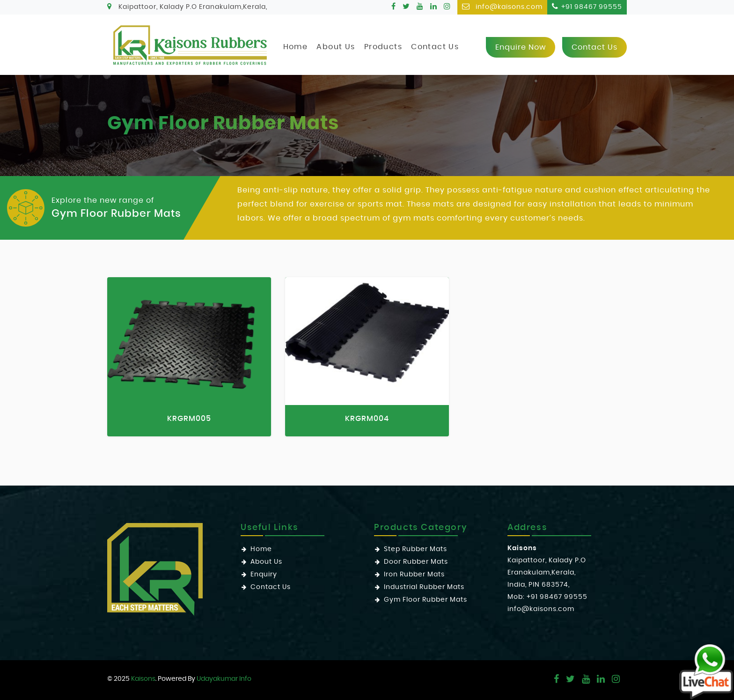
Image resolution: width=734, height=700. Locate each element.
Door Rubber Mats (416, 562)
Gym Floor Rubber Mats (426, 600)
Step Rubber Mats (415, 549)
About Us (336, 47)
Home (296, 47)
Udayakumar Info (224, 679)
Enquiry (264, 575)
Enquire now (521, 47)
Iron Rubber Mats (414, 575)
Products (383, 47)
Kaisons (143, 679)
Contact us (595, 47)
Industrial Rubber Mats (424, 587)
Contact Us (435, 47)
